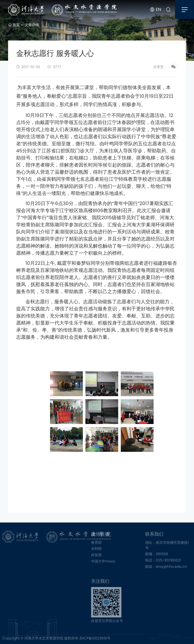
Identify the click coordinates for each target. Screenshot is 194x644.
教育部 (103, 542)
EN (156, 10)
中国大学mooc (110, 561)
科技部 (103, 555)
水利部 (103, 549)
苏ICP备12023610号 (89, 638)
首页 (14, 25)
